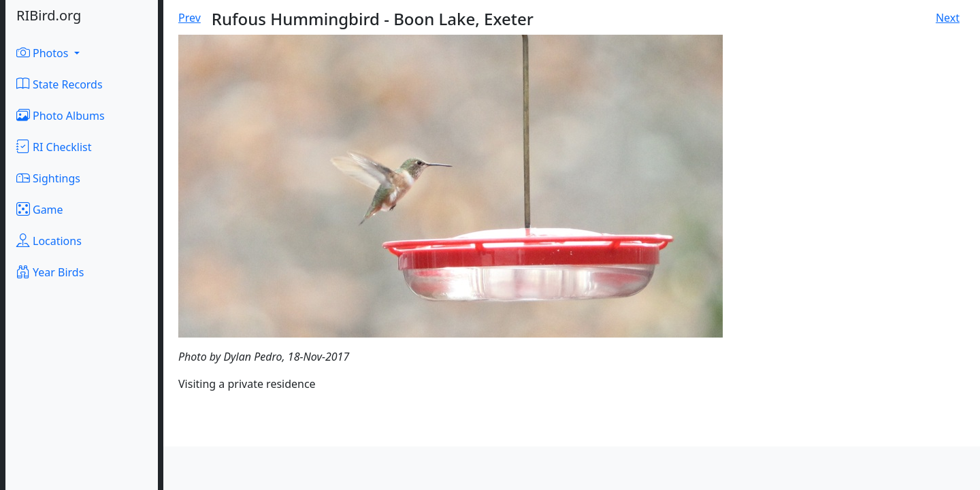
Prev (190, 18)
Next (948, 18)
